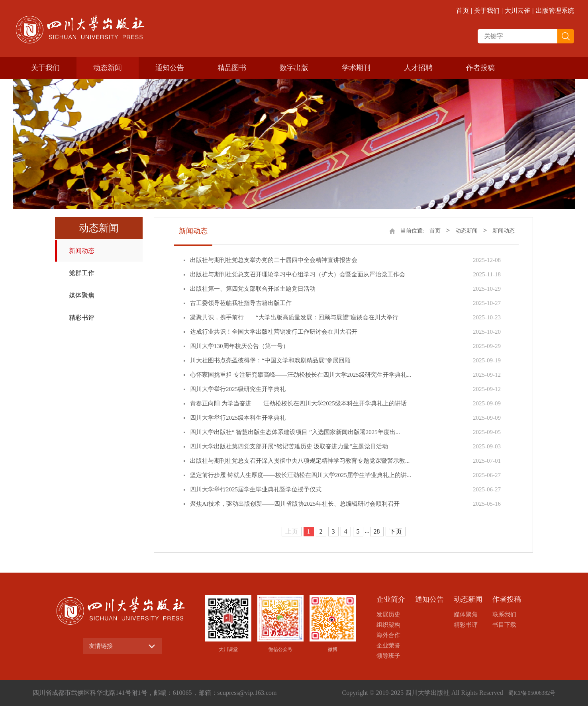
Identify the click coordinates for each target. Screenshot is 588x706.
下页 (396, 531)
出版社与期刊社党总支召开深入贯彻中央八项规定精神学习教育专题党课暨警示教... (300, 461)
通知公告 (170, 68)
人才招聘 (418, 68)
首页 (463, 11)
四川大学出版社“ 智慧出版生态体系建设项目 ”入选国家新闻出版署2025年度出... (295, 432)
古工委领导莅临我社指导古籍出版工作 (241, 303)
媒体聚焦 (82, 295)
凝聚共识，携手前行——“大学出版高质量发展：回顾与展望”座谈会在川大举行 (294, 317)
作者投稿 (480, 68)
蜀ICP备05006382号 (532, 693)
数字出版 (294, 68)
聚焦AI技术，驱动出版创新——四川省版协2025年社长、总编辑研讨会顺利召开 (295, 504)
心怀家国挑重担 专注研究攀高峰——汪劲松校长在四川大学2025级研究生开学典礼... (301, 375)
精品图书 (232, 68)
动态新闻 (108, 68)
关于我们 (487, 11)
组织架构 (388, 625)
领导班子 (388, 656)
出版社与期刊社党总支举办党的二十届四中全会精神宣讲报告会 (274, 260)
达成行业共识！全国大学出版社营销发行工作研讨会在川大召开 (274, 332)
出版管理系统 (555, 11)
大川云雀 (517, 11)
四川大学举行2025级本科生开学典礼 (238, 418)
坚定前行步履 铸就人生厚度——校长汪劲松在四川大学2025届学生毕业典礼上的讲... (301, 475)
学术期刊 (356, 68)
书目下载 (504, 625)
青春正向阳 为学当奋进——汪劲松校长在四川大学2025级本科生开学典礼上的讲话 (298, 403)
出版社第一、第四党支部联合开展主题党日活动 (253, 289)
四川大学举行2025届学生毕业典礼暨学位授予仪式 (256, 489)
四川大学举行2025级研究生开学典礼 (238, 389)
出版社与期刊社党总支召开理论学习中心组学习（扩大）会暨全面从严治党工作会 (298, 274)
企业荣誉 (388, 645)
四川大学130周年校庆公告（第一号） (239, 346)
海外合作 (388, 635)
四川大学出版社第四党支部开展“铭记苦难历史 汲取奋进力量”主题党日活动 (289, 446)
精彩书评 (82, 318)
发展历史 (388, 614)
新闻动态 (82, 251)
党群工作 (82, 273)
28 (377, 531)
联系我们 (504, 614)
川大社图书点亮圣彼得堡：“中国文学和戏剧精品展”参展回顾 (270, 360)
